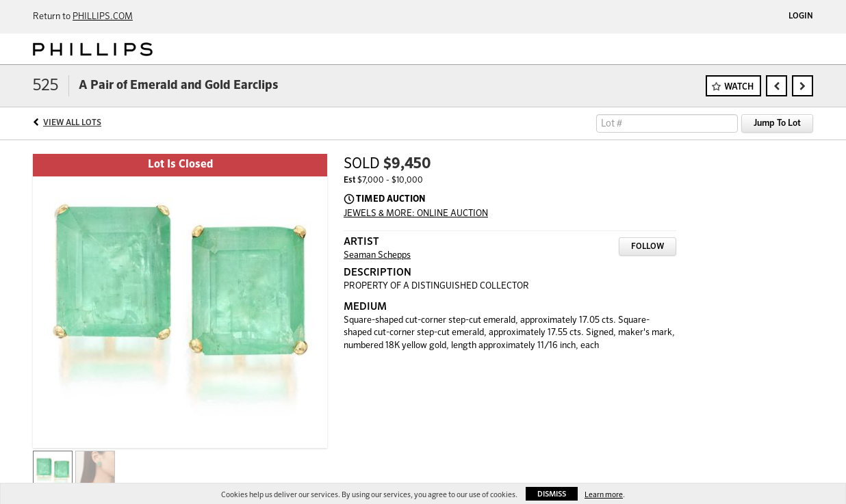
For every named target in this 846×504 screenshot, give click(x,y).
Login (801, 16)
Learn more (604, 495)
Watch (739, 87)
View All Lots (72, 123)
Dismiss (552, 494)
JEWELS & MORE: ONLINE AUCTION (416, 214)
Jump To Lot (777, 123)
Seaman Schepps (377, 255)
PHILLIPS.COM (103, 17)
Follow (648, 247)
